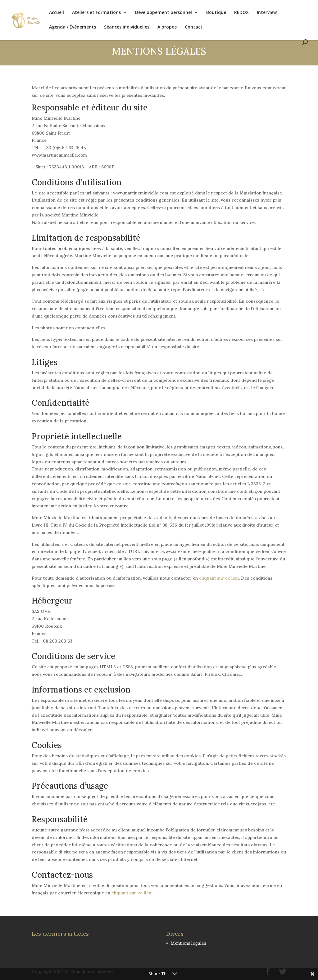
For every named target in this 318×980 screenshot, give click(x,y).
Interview (267, 13)
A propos (167, 27)
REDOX (241, 13)
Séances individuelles (127, 27)
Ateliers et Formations (96, 13)
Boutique (216, 13)
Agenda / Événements (73, 27)
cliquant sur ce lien (219, 578)
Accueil (57, 13)
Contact (194, 27)
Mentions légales (188, 943)
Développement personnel (164, 13)
